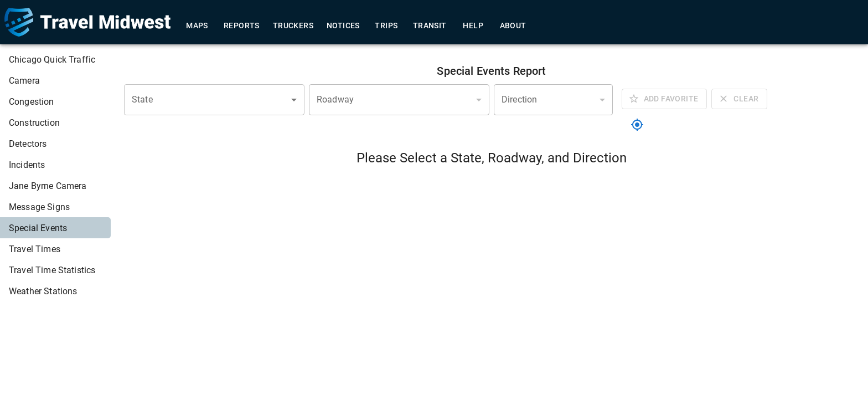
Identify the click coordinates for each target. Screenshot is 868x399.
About (513, 26)
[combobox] (214, 100)
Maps (197, 26)
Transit (430, 26)
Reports (242, 26)
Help (473, 26)
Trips (386, 26)
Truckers (293, 26)
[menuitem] (55, 59)
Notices (343, 26)
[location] (637, 125)
